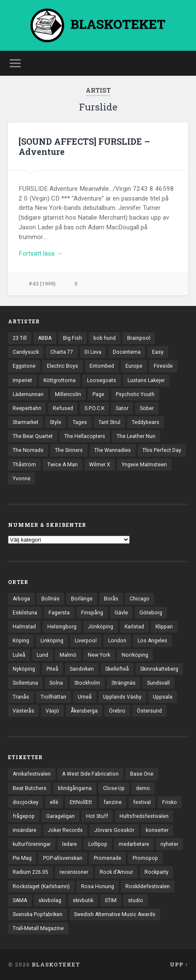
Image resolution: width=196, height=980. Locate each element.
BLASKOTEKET (56, 964)
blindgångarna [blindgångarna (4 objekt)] (75, 788)
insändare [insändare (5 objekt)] (24, 830)
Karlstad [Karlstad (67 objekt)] (134, 627)
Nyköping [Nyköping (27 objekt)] (24, 669)
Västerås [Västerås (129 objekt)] (23, 711)
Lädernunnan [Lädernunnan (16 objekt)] (28, 394)
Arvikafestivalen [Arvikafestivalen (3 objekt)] (32, 774)
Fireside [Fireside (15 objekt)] (163, 366)
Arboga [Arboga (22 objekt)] (21, 599)
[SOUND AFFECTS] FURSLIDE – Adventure (84, 146)
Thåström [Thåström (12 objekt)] (24, 465)
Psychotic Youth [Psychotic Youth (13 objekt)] (135, 394)
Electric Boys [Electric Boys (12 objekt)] (63, 366)
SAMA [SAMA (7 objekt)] (20, 900)
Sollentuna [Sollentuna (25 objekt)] (25, 683)
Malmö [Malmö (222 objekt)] (68, 655)
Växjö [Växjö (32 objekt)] (52, 711)
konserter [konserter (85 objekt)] (157, 830)
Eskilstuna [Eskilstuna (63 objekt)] (25, 613)
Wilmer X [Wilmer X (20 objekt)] (100, 465)
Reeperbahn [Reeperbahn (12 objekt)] (27, 408)
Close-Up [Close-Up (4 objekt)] (114, 788)
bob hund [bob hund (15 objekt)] (105, 338)
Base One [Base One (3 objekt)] (142, 774)
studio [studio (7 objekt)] (136, 900)
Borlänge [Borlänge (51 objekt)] (82, 599)
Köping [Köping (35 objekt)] (21, 641)
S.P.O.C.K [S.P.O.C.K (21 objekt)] (94, 408)
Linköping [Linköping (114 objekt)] (52, 641)
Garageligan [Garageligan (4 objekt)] (60, 816)
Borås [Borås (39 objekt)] (111, 599)
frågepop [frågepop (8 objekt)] (24, 816)
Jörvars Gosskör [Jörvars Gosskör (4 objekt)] (114, 830)
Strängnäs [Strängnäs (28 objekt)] (124, 683)
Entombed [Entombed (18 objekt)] (102, 366)
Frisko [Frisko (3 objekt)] (170, 802)
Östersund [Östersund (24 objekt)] (149, 711)
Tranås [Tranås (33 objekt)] (21, 697)
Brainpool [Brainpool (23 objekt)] (139, 338)
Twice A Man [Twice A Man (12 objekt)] (63, 465)
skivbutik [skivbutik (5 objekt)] (83, 900)
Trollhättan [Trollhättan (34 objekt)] (53, 697)
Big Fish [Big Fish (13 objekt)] (72, 338)
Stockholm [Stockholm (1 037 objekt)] (87, 683)
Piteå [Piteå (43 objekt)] (52, 669)
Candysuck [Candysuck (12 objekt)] (26, 352)
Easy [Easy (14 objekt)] (158, 352)
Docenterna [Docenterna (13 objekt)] (127, 352)
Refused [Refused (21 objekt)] (63, 408)
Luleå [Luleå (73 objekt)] (19, 655)
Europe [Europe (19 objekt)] (134, 366)
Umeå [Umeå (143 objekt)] (85, 697)
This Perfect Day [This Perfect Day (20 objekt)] (162, 450)
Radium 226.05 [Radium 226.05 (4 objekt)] (30, 872)
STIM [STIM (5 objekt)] (111, 900)
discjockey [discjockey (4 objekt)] (26, 802)
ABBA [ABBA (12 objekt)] (45, 338)
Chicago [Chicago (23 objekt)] (140, 599)
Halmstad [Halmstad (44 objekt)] (24, 627)
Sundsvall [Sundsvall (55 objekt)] (158, 683)
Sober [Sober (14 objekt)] (147, 408)
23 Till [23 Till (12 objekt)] (20, 338)
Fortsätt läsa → (41, 253)
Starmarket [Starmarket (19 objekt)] (26, 422)
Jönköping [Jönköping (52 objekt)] (101, 627)
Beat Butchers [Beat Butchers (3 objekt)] (30, 788)
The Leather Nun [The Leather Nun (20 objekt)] (136, 436)
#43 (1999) (42, 284)
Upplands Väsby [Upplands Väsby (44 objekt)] (122, 697)
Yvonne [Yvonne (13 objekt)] (22, 479)
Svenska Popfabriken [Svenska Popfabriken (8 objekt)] (38, 914)
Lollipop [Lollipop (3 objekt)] (98, 844)
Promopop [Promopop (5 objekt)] (145, 858)
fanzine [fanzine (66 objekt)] (113, 802)
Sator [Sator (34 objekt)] (122, 408)
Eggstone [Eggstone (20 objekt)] (24, 366)
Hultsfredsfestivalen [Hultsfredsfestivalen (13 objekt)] (144, 816)
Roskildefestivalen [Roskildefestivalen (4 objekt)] (148, 886)
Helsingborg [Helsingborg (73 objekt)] (62, 627)
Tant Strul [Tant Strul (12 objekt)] (109, 422)
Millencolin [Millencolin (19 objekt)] (68, 394)
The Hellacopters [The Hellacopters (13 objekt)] (85, 436)
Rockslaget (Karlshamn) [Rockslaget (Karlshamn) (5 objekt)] (41, 886)
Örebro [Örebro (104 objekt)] (117, 711)
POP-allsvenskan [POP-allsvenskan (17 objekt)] (63, 858)
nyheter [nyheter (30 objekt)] (169, 844)
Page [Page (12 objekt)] (98, 394)
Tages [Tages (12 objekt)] (80, 422)
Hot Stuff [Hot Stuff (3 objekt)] (97, 816)
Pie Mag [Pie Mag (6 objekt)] (22, 858)
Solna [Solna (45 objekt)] (56, 683)
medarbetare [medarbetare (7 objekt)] (134, 844)
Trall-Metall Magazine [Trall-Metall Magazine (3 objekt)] (38, 928)
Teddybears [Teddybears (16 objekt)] (146, 422)
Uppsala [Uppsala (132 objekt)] (163, 697)
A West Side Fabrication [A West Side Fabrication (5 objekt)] (90, 774)
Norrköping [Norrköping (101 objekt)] (135, 655)
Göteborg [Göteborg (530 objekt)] (151, 613)
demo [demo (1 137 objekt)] (143, 788)
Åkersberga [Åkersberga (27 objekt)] (84, 711)
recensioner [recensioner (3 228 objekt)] (74, 872)
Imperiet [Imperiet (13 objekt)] (22, 380)
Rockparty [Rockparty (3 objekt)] (157, 872)
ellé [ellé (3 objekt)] (54, 802)
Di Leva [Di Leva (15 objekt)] (93, 352)
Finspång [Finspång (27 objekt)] (92, 613)
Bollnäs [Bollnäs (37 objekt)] (50, 599)
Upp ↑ (179, 964)
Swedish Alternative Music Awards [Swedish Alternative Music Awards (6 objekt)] (115, 914)
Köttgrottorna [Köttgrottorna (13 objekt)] (60, 380)
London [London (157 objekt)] (117, 641)
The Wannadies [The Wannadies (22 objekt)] (113, 450)
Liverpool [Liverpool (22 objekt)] (86, 641)
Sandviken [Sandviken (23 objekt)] (82, 669)
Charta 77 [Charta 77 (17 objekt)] (62, 352)
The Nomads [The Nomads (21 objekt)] (28, 450)
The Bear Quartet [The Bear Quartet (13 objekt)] (33, 436)
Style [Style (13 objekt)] (56, 422)
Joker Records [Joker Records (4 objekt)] (65, 830)
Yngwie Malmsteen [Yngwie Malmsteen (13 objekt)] (144, 465)
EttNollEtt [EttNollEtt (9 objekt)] (81, 802)
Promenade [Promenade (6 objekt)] (108, 858)
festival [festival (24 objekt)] (142, 802)
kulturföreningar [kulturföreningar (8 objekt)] (32, 844)
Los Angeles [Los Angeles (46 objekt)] (152, 641)
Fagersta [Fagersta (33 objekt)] (59, 613)
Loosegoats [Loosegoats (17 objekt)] (102, 380)
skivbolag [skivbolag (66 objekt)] (50, 900)
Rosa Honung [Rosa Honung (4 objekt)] (98, 886)
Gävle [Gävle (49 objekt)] (121, 613)
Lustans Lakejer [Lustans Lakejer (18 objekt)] (146, 380)
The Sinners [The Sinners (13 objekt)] (69, 450)
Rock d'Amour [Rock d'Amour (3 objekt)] (116, 872)
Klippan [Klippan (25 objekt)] (164, 627)
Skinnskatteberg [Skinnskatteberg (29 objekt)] (159, 669)
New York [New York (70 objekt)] (99, 655)
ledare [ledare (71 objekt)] (69, 844)
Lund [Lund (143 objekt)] (42, 655)
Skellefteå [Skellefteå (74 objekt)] (117, 669)
